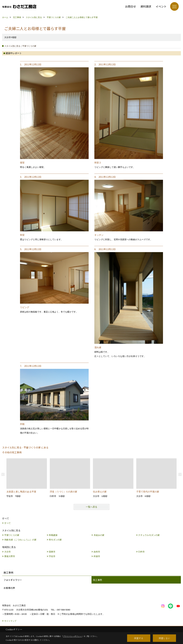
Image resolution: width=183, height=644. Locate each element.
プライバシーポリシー (72, 636)
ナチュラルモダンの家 (149, 535)
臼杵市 (141, 552)
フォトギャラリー (13, 580)
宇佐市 (52, 556)
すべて (8, 523)
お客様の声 (9, 588)
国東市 (52, 552)
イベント (161, 6)
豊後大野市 (10, 556)
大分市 (8, 552)
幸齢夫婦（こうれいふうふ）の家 (20, 540)
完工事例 (98, 580)
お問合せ (131, 6)
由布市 (97, 552)
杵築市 (97, 556)
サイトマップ (10, 621)
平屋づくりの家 (12, 535)
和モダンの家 (55, 540)
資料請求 (146, 6)
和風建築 (53, 535)
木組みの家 (99, 535)
